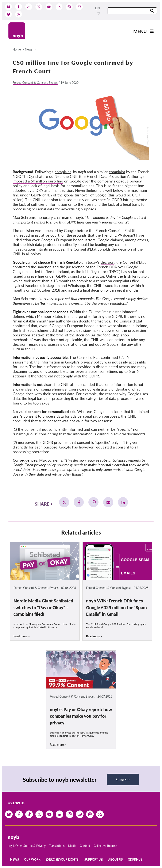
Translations (57, 846)
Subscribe (123, 780)
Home (17, 49)
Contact (85, 846)
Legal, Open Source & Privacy (27, 846)
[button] (64, 502)
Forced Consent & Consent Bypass (35, 83)
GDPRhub (135, 859)
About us (115, 859)
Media (72, 846)
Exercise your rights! (62, 859)
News (29, 49)
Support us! (94, 859)
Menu (140, 31)
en (97, 8)
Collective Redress (105, 846)
